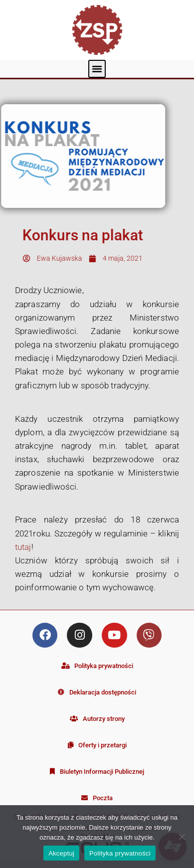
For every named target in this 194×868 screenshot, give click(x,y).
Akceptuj (61, 853)
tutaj (23, 547)
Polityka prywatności (120, 853)
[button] (97, 69)
